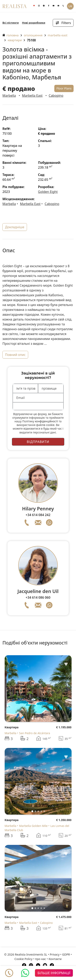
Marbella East (58, 35)
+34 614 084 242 (38, 515)
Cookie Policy (23, 959)
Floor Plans (64, 88)
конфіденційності (46, 421)
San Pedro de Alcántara (35, 733)
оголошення (33, 35)
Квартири (15, 40)
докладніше (15, 227)
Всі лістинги (11, 23)
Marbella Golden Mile (33, 826)
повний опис (15, 355)
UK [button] (70, 6)
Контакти (55, 959)
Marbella (9, 96)
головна (11, 35)
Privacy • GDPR (60, 954)
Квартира (12, 727)
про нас (41, 959)
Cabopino (56, 96)
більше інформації (54, 973)
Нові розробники (34, 23)
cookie (50, 425)
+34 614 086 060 (38, 597)
